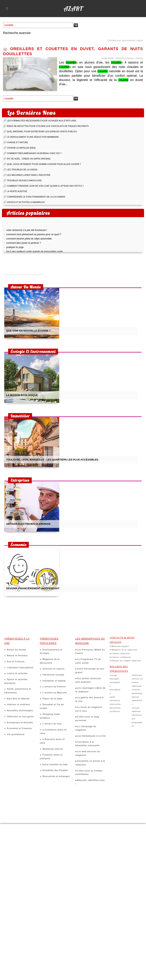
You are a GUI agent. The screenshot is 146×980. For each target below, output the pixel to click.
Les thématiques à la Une (91, 736)
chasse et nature (17, 142)
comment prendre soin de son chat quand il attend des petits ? (45, 186)
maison (136, 697)
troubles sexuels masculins (24, 180)
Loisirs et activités (16, 673)
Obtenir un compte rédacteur (126, 661)
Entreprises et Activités (19, 722)
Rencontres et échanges (55, 776)
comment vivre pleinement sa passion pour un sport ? (34, 236)
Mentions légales (120, 646)
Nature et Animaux (16, 655)
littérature (137, 675)
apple (112, 697)
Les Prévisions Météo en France (90, 651)
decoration (115, 708)
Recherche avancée (17, 33)
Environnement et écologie (51, 651)
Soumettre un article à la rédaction (90, 763)
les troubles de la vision (22, 170)
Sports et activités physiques (16, 681)
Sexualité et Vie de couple (52, 706)
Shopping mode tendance (50, 716)
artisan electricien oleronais (28, 524)
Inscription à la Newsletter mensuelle (88, 744)
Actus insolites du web (54, 764)
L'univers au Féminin (53, 687)
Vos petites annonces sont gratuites (88, 680)
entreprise (115, 700)
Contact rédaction (121, 653)
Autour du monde (15, 650)
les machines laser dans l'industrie (29, 175)
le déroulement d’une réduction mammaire (33, 137)
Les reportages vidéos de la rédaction (91, 690)
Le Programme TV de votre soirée (88, 661)
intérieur (136, 711)
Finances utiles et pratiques (51, 757)
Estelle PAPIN (108, 58)
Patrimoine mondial (52, 675)
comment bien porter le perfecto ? (23, 245)
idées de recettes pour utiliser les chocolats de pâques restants (48, 126)
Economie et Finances (18, 728)
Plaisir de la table (51, 699)
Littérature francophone (19, 668)
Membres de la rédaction (124, 650)
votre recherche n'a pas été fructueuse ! (27, 232)
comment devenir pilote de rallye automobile (29, 240)
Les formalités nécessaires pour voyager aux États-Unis (41, 121)
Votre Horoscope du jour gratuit (90, 671)
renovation (115, 704)
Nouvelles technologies (19, 710)
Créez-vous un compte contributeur (89, 772)
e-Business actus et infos (52, 741)
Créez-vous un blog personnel (87, 718)
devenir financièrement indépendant (33, 588)
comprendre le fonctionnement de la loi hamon (36, 197)
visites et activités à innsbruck (26, 202)
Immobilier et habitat (53, 681)
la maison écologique (22, 395)
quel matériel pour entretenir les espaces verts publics (42, 131)
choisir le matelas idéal (21, 148)
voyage (113, 675)
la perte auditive (17, 191)
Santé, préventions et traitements (18, 691)
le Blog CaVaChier (35, 275)
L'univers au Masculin (53, 693)
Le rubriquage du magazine (86, 728)
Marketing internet (51, 749)
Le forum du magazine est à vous (89, 709)
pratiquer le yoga (15, 249)
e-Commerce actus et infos (53, 732)
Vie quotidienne (14, 734)
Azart (73, 9)
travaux (136, 708)
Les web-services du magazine (88, 753)
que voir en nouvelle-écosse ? (28, 331)
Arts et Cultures (14, 661)
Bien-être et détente (17, 699)
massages (114, 679)
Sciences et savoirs (52, 669)
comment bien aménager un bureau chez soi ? (34, 153)
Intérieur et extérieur (17, 704)
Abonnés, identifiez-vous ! (90, 782)
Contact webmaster (121, 657)
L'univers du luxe (51, 724)
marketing (137, 693)
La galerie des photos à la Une (90, 699)
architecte (115, 711)
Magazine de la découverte (50, 661)
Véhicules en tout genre (19, 716)
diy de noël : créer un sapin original (29, 159)
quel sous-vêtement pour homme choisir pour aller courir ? (44, 164)
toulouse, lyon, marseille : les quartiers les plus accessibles (52, 460)
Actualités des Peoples (54, 770)
